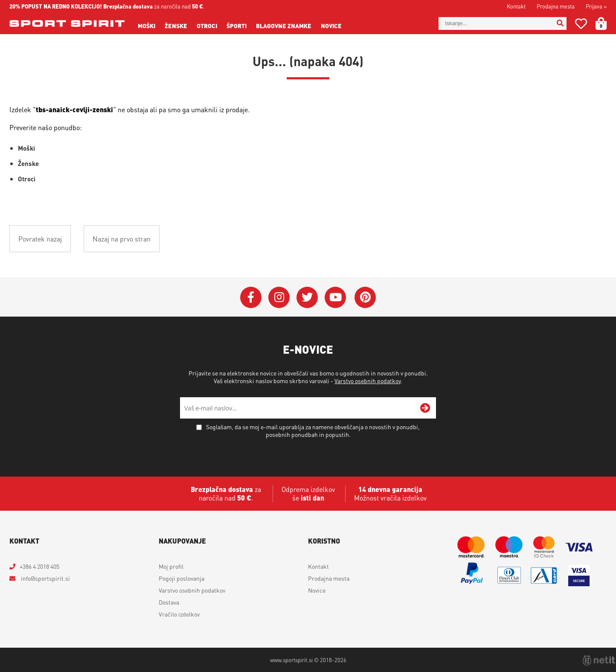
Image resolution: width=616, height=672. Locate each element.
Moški (147, 26)
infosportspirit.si (45, 578)
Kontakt (516, 6)
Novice (331, 26)
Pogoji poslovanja (182, 578)
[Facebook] (251, 297)
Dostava (169, 602)
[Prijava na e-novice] (425, 408)
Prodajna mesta (556, 6)
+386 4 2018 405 (39, 566)
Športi (237, 26)
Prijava (596, 6)
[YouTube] (335, 297)
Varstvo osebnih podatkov (368, 381)
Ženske (176, 26)
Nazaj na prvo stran (122, 239)
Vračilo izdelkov (179, 614)
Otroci (207, 26)
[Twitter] (307, 297)
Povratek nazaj (40, 239)
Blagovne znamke (284, 26)
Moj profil (171, 566)
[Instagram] (279, 297)
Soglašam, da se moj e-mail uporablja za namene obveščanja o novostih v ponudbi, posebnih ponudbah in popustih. (313, 431)
